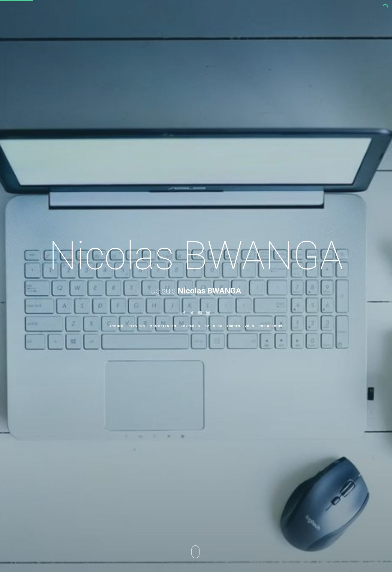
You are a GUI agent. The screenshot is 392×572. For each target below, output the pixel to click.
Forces (234, 326)
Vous (250, 326)
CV (207, 326)
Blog (218, 326)
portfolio (190, 326)
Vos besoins (271, 326)
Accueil (117, 326)
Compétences (163, 326)
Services (137, 326)
